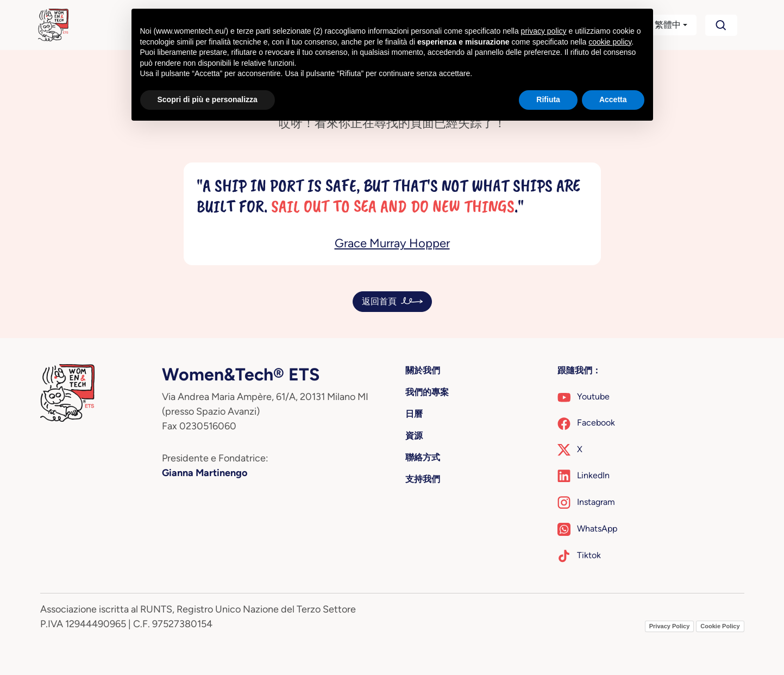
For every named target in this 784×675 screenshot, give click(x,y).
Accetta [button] (613, 99)
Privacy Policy (670, 626)
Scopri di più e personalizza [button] (208, 99)
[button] (661, 25)
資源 (414, 436)
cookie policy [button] (610, 42)
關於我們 (423, 370)
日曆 (414, 414)
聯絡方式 (423, 457)
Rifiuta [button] (548, 99)
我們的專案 (427, 392)
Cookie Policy (720, 626)
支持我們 (423, 479)
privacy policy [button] (544, 31)
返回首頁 (379, 301)
